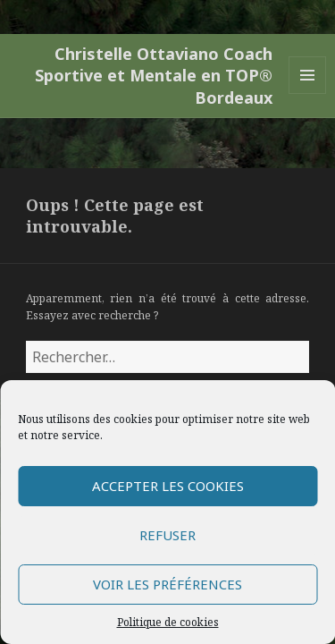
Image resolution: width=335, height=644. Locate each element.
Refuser (167, 535)
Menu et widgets (308, 93)
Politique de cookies (168, 622)
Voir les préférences (167, 584)
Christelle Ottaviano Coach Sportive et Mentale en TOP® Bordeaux (154, 76)
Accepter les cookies (168, 486)
